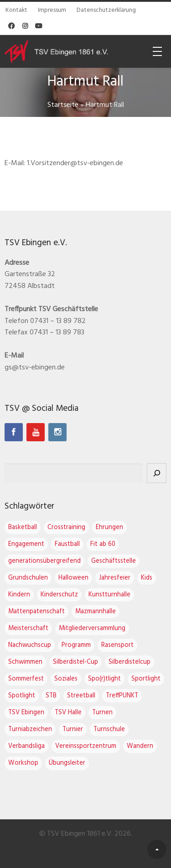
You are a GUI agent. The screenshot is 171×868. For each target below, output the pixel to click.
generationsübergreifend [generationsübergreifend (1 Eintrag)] (44, 561)
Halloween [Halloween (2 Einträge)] (73, 578)
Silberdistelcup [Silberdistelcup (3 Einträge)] (130, 662)
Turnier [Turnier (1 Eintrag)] (73, 729)
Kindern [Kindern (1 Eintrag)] (19, 595)
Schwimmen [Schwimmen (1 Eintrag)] (25, 662)
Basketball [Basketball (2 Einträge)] (23, 527)
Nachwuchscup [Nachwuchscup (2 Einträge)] (30, 645)
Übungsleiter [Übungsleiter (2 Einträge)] (67, 763)
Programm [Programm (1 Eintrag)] (76, 645)
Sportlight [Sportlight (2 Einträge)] (146, 679)
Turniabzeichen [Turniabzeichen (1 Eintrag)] (30, 729)
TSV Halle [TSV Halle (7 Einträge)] (68, 713)
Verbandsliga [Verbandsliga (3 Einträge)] (26, 746)
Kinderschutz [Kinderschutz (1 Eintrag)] (59, 595)
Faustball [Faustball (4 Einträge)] (67, 544)
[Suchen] (157, 473)
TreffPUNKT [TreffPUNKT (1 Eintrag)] (122, 696)
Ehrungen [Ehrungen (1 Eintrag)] (109, 527)
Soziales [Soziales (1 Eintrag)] (66, 679)
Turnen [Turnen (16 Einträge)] (102, 713)
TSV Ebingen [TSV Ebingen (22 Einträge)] (26, 713)
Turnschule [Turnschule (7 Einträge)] (109, 729)
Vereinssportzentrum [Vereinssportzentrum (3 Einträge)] (86, 746)
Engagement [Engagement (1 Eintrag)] (26, 544)
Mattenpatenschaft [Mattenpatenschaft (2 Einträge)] (36, 612)
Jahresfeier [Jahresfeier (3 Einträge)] (115, 578)
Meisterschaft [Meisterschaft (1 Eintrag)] (28, 628)
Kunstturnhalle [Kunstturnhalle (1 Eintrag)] (109, 595)
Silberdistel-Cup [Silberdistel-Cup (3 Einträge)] (75, 662)
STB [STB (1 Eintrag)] (51, 696)
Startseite (63, 105)
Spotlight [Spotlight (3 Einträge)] (22, 696)
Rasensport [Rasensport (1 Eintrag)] (117, 645)
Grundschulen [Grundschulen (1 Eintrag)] (28, 578)
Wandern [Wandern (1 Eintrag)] (140, 746)
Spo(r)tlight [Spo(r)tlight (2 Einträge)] (104, 679)
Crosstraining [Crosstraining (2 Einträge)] (66, 527)
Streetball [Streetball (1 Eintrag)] (81, 696)
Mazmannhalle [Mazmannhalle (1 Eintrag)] (96, 612)
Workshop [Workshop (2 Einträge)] (23, 763)
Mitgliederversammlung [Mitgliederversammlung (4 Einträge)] (92, 628)
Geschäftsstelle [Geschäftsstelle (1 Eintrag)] (114, 561)
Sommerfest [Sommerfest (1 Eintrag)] (26, 679)
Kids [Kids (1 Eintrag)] (147, 578)
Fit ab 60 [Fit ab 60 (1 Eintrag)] (103, 544)
